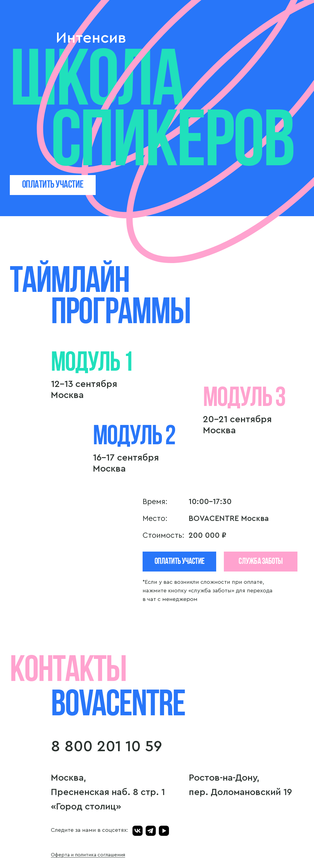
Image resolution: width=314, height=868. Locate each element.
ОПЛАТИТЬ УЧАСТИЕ (53, 185)
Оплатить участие (180, 562)
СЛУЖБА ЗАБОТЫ (261, 562)
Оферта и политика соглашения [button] (88, 855)
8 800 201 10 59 (107, 747)
